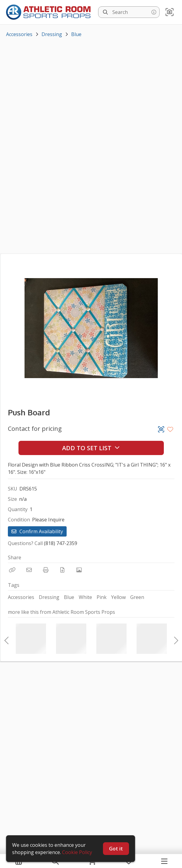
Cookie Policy (77, 852)
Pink (102, 597)
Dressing (52, 34)
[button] (170, 12)
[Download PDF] (62, 570)
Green (137, 597)
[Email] (29, 570)
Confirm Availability (37, 531)
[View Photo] (79, 570)
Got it (116, 849)
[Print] (46, 570)
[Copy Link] (12, 570)
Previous (6, 639)
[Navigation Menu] (164, 861)
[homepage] (50, 12)
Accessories (19, 34)
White (85, 597)
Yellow (118, 597)
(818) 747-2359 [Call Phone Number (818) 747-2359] (61, 543)
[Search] (105, 12)
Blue (76, 34)
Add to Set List (91, 448)
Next (174, 639)
